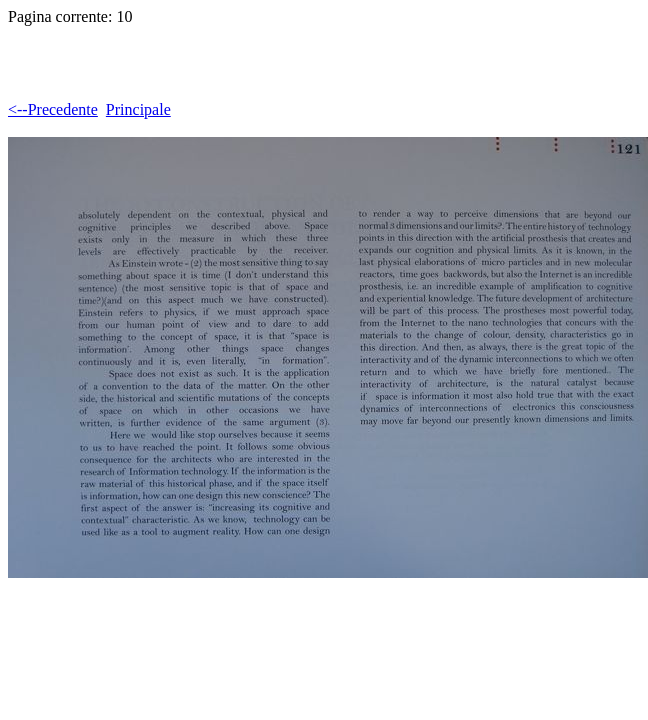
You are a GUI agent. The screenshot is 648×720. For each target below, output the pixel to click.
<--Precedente (53, 109)
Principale (138, 109)
